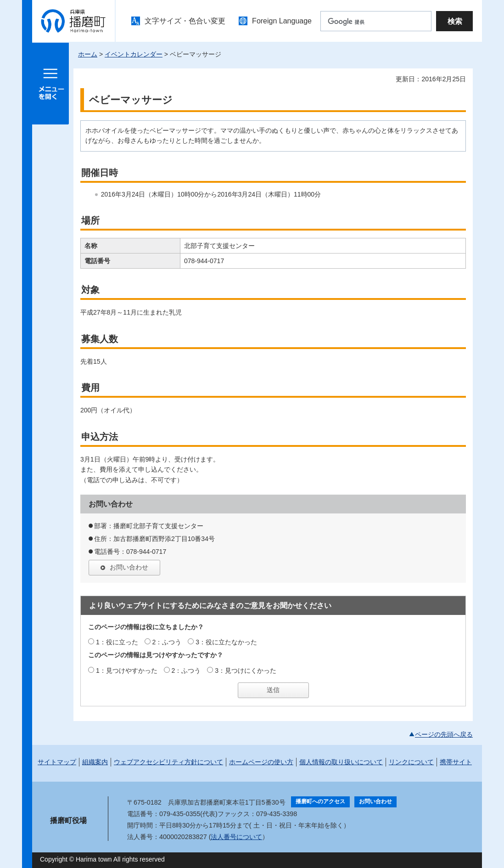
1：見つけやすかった (127, 671)
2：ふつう (167, 642)
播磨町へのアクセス (320, 801)
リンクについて (411, 762)
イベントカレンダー (134, 54)
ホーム (88, 54)
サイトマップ (57, 762)
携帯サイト (456, 762)
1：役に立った (117, 642)
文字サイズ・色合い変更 (185, 21)
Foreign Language (282, 21)
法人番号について (236, 837)
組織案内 (95, 762)
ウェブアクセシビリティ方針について (168, 762)
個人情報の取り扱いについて (341, 762)
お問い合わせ (129, 567)
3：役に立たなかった (226, 642)
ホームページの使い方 (261, 762)
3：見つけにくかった (246, 671)
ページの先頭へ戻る (444, 734)
